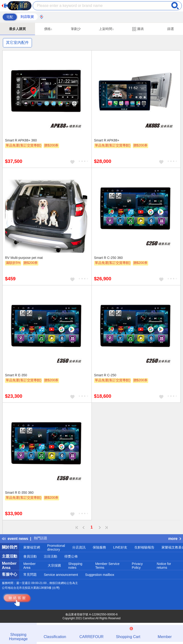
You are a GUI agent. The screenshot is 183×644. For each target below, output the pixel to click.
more (175, 539)
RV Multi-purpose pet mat (24, 258)
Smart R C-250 (105, 375)
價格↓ (48, 29)
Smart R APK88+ (107, 140)
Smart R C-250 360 (109, 258)
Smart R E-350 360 (19, 493)
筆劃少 (76, 29)
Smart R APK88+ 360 (21, 140)
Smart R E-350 (16, 375)
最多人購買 (17, 29)
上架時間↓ (106, 29)
